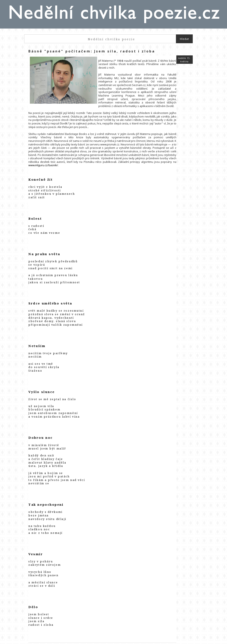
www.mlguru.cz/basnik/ (101, 158)
